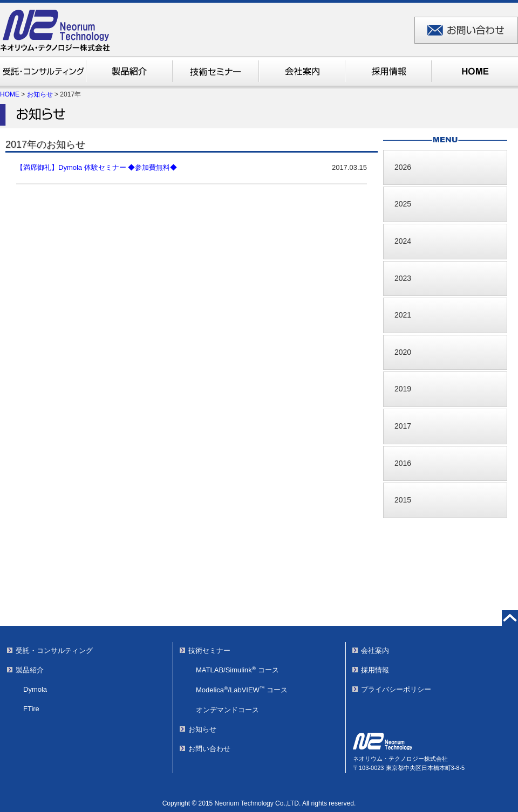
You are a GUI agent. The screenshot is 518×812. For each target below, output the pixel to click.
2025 (403, 204)
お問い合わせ (209, 749)
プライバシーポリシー (396, 689)
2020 (403, 352)
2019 (403, 389)
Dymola (35, 689)
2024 (403, 241)
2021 (403, 315)
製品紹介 (30, 670)
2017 (403, 426)
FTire (31, 709)
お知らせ (40, 94)
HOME (10, 94)
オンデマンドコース (227, 710)
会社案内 (375, 651)
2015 (403, 500)
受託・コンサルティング (54, 651)
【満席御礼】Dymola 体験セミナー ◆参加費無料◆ (97, 167)
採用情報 (375, 670)
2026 (403, 167)
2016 (403, 463)
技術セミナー (209, 651)
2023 (403, 278)
